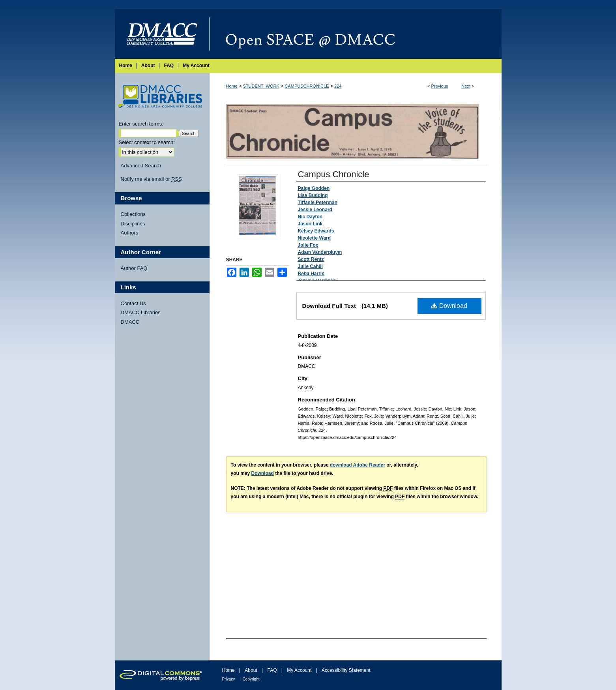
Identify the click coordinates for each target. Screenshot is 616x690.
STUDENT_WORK (261, 86)
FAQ (272, 670)
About (251, 670)
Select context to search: (147, 142)
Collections (133, 214)
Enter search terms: (141, 124)
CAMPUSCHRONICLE (307, 86)
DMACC (130, 322)
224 (338, 86)
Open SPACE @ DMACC (356, 34)
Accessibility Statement (346, 670)
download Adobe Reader (358, 465)
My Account (299, 670)
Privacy (229, 679)
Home (232, 86)
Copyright (251, 679)
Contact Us (133, 303)
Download (449, 306)
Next (466, 86)
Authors (130, 233)
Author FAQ (134, 268)
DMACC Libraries (141, 312)
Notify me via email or (151, 179)
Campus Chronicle (334, 174)
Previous (440, 86)
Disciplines (133, 224)
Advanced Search (141, 166)
